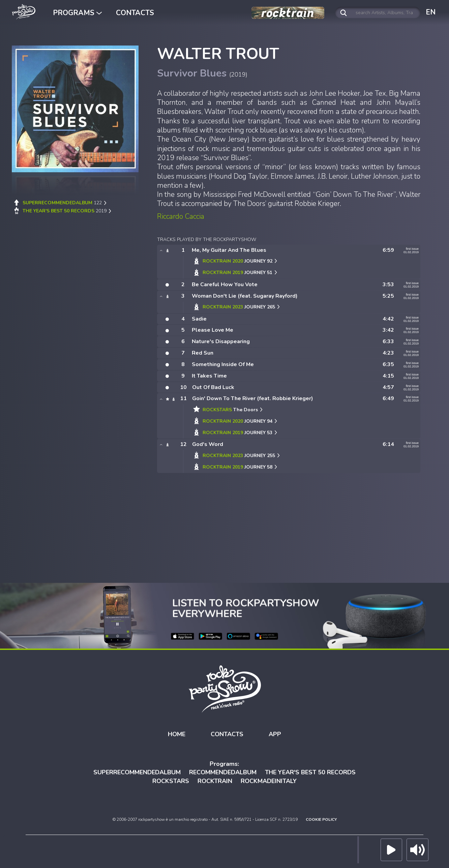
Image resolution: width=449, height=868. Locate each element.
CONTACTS (135, 13)
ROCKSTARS (171, 781)
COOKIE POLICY (321, 819)
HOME (177, 734)
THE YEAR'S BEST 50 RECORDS (310, 772)
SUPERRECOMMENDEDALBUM (137, 772)
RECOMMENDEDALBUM (223, 772)
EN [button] (431, 12)
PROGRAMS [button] (77, 13)
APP (275, 734)
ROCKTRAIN (215, 781)
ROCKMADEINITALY (269, 781)
